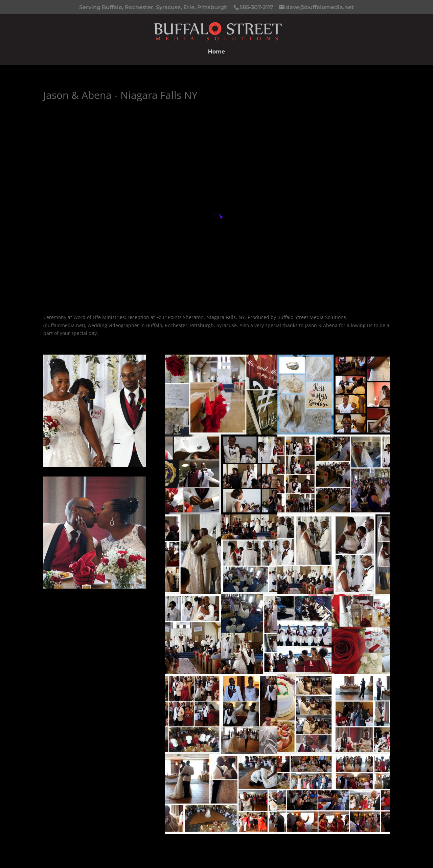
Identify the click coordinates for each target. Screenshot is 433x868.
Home (216, 52)
